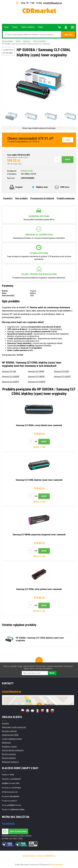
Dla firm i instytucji (9, 754)
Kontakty (5, 723)
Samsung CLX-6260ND (11, 377)
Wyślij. (52, 673)
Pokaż (68, 140)
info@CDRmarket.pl (53, 3)
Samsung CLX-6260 (61, 371)
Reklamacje (6, 743)
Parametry (8, 198)
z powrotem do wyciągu (8, 51)
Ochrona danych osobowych (13, 750)
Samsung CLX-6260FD (62, 377)
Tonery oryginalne (39, 41)
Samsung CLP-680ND (36, 371)
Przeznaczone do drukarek (42, 198)
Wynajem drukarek (9, 758)
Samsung (27, 41)
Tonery (18, 41)
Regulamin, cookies (9, 746)
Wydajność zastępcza (10, 762)
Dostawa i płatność (9, 731)
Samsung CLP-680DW (36, 377)
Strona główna (7, 41)
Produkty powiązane (66, 198)
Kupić (68, 160)
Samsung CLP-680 (9, 371)
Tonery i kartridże (57, 865)
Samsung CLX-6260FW (37, 382)
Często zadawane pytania (12, 739)
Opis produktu (21, 198)
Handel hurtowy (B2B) (10, 735)
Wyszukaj (69, 35)
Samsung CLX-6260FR (10, 382)
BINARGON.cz (51, 856)
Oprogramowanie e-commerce (34, 856)
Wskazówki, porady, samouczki (14, 727)
